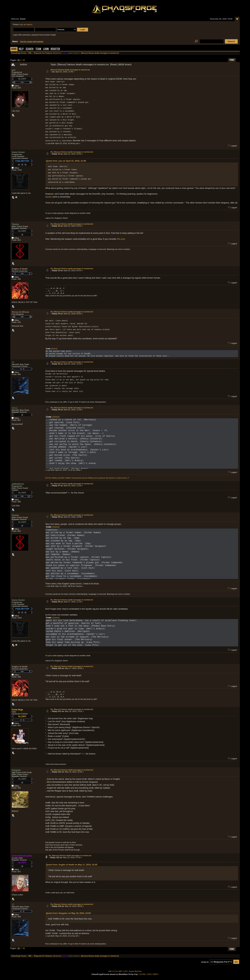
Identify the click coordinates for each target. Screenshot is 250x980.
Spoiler (49, 197)
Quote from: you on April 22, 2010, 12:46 (66, 161)
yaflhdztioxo (18, 484)
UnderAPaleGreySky (22, 856)
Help (21, 49)
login (21, 24)
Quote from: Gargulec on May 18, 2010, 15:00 (68, 913)
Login (46, 49)
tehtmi (65, 53)
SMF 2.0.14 (113, 971)
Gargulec (16, 770)
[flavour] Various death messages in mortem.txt (70, 70)
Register (55, 49)
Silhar (15, 408)
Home (14, 49)
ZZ (13, 362)
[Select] (54, 348)
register (29, 24)
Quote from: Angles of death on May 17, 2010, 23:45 (72, 864)
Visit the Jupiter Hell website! (32, 42)
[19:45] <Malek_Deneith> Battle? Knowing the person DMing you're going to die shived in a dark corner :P (87, 478)
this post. (121, 239)
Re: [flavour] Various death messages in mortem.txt (72, 152)
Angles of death (20, 269)
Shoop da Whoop (20, 312)
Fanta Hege (17, 709)
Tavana (15, 224)
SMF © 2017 (123, 971)
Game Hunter (73, 53)
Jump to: (205, 962)
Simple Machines (135, 971)
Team (38, 49)
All (24, 60)
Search (30, 49)
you (14, 70)
